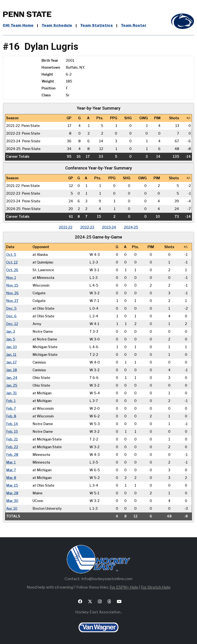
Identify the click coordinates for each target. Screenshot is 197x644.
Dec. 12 (12, 324)
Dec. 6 (11, 316)
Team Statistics (97, 26)
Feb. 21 (12, 439)
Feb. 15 (12, 432)
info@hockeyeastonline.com (107, 579)
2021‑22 (66, 227)
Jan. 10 (12, 347)
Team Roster (134, 26)
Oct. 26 (12, 270)
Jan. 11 (11, 355)
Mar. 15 (12, 485)
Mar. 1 (11, 462)
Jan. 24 (12, 378)
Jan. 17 (11, 362)
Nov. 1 (11, 278)
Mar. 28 (12, 493)
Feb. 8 (11, 416)
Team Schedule (57, 26)
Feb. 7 (11, 408)
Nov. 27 (12, 301)
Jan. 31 (11, 393)
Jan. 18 (12, 370)
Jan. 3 (11, 332)
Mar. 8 (11, 478)
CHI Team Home (18, 26)
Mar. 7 (11, 470)
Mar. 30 (12, 501)
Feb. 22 (12, 447)
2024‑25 (131, 227)
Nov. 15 (12, 285)
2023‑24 (109, 227)
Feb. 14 (12, 424)
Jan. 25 (12, 385)
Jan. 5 (11, 339)
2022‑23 (87, 227)
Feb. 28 (12, 455)
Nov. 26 (12, 293)
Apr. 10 (12, 508)
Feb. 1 (11, 401)
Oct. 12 (12, 262)
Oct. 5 (11, 255)
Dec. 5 (11, 308)
